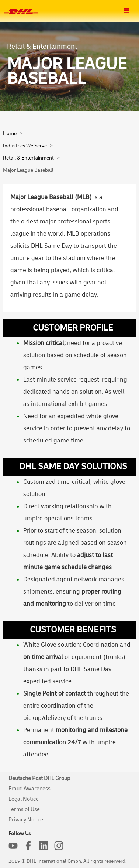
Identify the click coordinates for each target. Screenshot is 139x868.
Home (10, 134)
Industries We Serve (25, 146)
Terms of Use (24, 809)
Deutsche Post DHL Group (39, 778)
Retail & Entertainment (28, 158)
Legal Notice (24, 799)
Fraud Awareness (29, 789)
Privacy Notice (26, 820)
